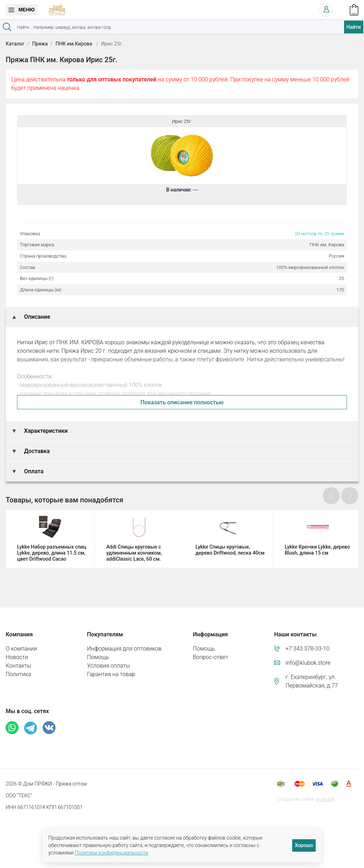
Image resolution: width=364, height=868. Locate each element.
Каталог (15, 44)
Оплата (33, 471)
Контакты (18, 666)
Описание (36, 317)
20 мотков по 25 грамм (319, 234)
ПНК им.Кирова (74, 44)
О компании (21, 649)
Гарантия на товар (111, 674)
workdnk (325, 799)
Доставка (36, 451)
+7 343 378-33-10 (307, 649)
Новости (17, 657)
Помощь (98, 657)
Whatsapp (12, 728)
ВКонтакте (49, 728)
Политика (18, 674)
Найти (354, 27)
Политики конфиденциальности (111, 853)
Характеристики (45, 431)
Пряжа (40, 44)
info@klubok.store (308, 663)
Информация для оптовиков (124, 649)
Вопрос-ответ (210, 657)
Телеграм (31, 728)
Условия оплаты (109, 666)
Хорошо (304, 845)
